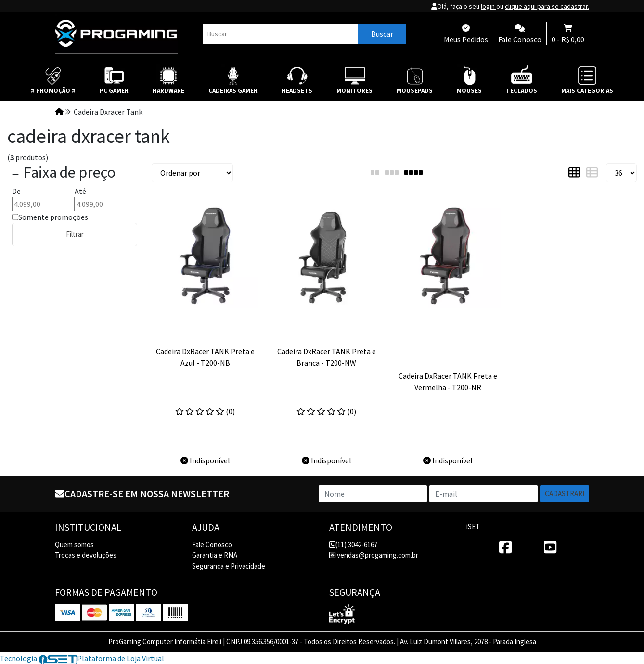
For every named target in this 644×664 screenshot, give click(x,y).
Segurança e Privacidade (229, 566)
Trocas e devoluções (86, 555)
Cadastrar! (565, 493)
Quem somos (74, 544)
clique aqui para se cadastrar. (547, 6)
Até (80, 191)
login (489, 6)
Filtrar (75, 234)
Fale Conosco (212, 544)
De (16, 191)
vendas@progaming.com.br (374, 555)
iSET (473, 527)
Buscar (382, 34)
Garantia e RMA (215, 555)
